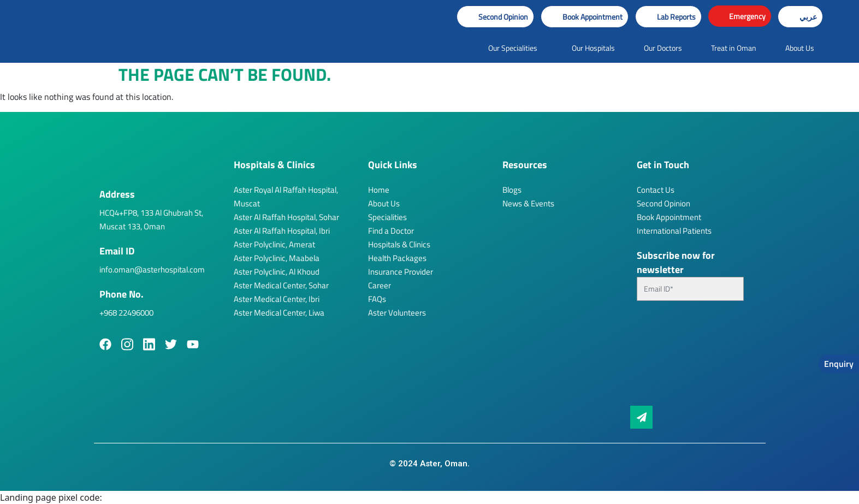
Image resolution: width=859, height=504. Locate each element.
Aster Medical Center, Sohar (281, 285)
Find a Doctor (391, 231)
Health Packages (397, 258)
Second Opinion (663, 203)
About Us (384, 203)
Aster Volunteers (397, 313)
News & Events (528, 203)
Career (380, 285)
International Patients (674, 231)
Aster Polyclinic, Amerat (274, 244)
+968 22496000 (126, 313)
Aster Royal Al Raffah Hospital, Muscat (286, 197)
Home (379, 190)
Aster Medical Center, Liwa (279, 313)
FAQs (377, 299)
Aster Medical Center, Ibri (277, 299)
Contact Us (656, 190)
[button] (585, 17)
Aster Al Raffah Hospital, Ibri (282, 231)
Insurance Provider (401, 272)
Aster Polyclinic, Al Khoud (277, 272)
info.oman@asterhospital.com (152, 269)
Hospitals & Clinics (399, 244)
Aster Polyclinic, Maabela (277, 258)
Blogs (512, 190)
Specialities (387, 217)
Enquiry (839, 364)
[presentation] (682, 358)
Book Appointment (669, 217)
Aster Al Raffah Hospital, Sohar (286, 217)
